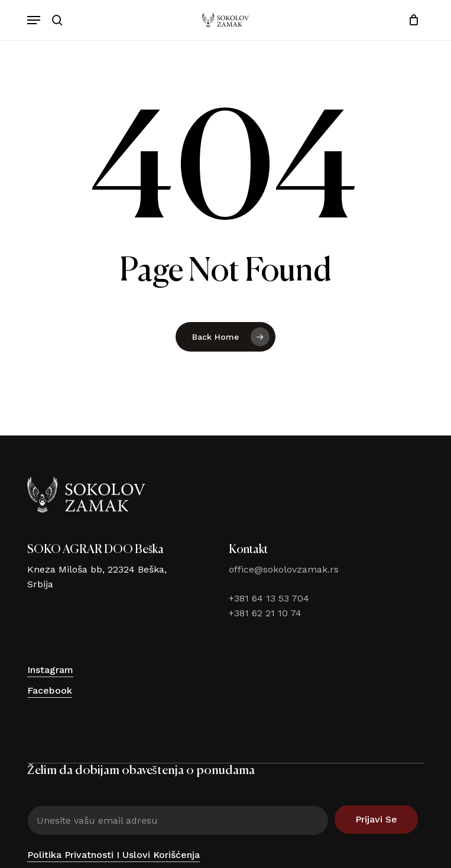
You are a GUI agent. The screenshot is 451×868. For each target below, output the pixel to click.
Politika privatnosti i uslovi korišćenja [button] (113, 855)
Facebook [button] (50, 690)
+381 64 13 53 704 (269, 598)
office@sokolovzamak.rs (284, 569)
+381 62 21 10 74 (265, 613)
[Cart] (411, 20)
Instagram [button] (50, 670)
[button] (34, 20)
